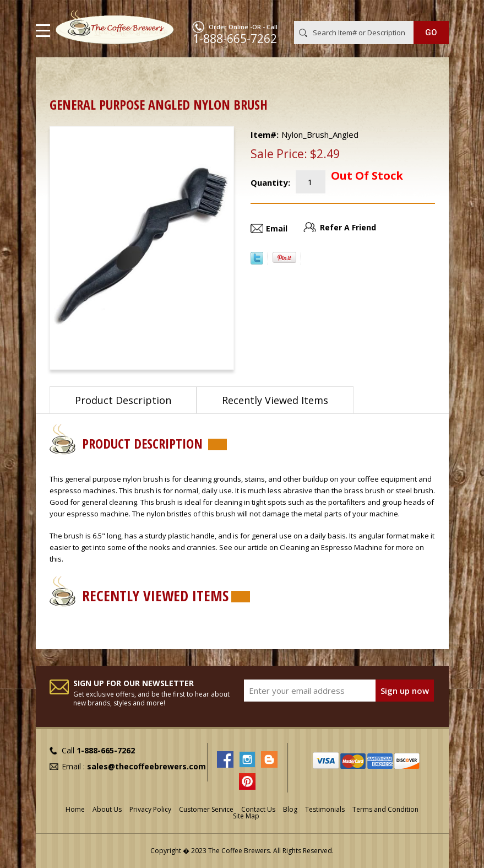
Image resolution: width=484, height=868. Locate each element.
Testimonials (325, 809)
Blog (290, 809)
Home (61, 75)
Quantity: (270, 182)
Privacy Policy (150, 809)
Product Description (123, 400)
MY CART (433, 10)
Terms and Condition (385, 809)
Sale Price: (279, 154)
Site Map (246, 816)
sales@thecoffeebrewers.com (146, 766)
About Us (107, 809)
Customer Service (206, 809)
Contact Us (258, 809)
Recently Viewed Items (275, 400)
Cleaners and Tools (121, 75)
